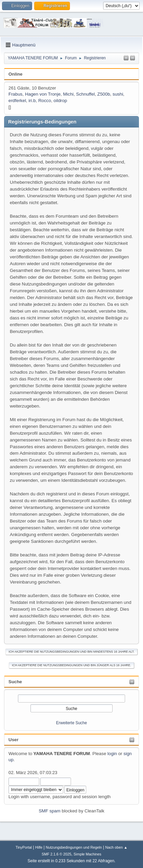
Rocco (45, 101)
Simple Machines (88, 854)
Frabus (15, 94)
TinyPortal (24, 847)
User (14, 740)
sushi (118, 94)
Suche (15, 682)
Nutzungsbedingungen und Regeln (74, 847)
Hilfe (39, 847)
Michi (68, 94)
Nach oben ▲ (116, 847)
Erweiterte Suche (71, 723)
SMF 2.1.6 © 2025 (56, 854)
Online (15, 74)
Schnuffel (85, 94)
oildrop (60, 101)
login (112, 754)
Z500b (104, 94)
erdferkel (17, 101)
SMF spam (49, 811)
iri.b (32, 101)
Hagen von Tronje (43, 94)
